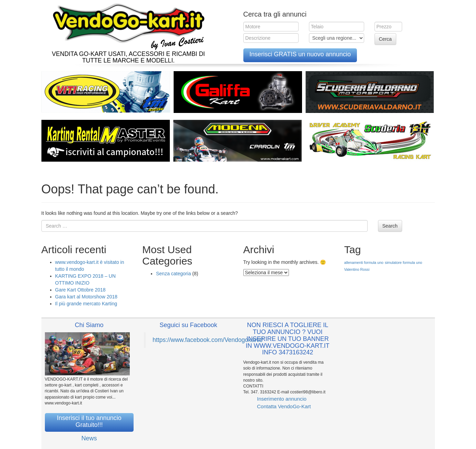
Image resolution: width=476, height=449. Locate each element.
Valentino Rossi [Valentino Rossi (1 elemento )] (357, 269)
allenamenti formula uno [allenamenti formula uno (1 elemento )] (364, 262)
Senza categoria (173, 274)
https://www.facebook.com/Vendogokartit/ (208, 340)
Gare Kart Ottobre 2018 (80, 290)
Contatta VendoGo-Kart (284, 406)
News (89, 438)
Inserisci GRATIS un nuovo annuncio (300, 54)
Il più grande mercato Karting (86, 304)
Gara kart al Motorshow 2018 (86, 297)
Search (390, 226)
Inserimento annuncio (282, 399)
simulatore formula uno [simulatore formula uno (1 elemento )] (404, 262)
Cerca (385, 39)
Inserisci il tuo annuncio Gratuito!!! (89, 421)
